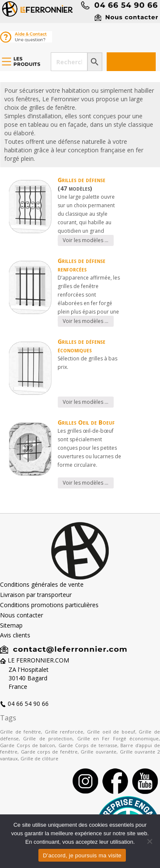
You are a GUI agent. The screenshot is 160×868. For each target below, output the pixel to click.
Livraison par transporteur (36, 595)
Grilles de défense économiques (81, 346)
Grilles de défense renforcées (81, 265)
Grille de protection (48, 738)
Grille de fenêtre (20, 732)
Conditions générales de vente (42, 584)
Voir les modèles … (86, 240)
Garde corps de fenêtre (49, 752)
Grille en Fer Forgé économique (118, 738)
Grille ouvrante (99, 752)
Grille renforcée (64, 732)
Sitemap (11, 625)
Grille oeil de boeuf (111, 732)
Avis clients (15, 635)
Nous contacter (22, 615)
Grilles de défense (81, 180)
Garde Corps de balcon (28, 745)
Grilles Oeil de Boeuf (86, 422)
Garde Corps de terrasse (88, 745)
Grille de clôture (39, 758)
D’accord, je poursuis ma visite (82, 855)
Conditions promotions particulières (49, 605)
